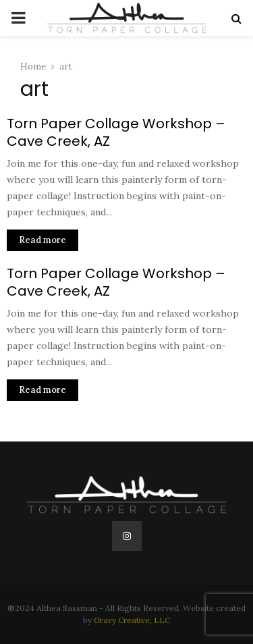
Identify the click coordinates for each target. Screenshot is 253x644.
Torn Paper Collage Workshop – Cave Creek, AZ (116, 132)
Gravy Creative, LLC (132, 620)
